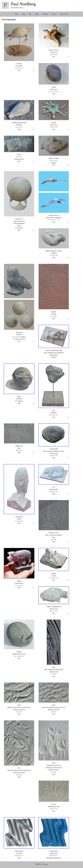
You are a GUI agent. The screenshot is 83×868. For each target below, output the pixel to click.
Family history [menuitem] (64, 14)
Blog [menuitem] (24, 14)
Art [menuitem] (30, 14)
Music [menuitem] (37, 14)
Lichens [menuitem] (54, 14)
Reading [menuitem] (45, 14)
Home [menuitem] (16, 14)
